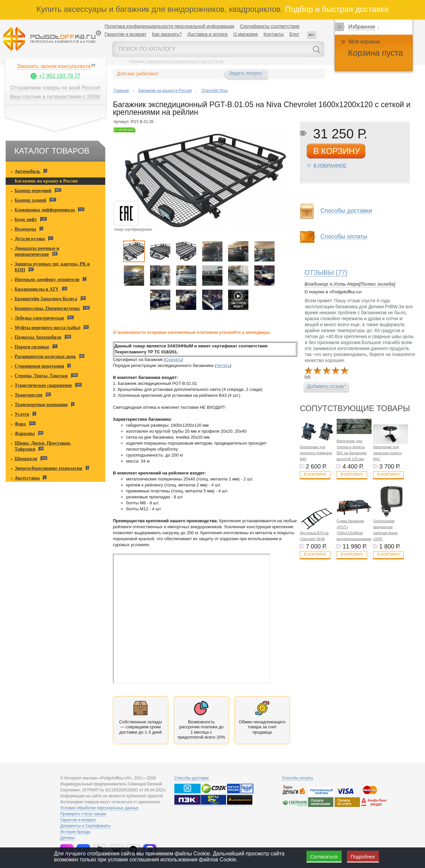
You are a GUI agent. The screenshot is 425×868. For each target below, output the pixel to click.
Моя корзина (364, 42)
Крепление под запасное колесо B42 (387, 453)
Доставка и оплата (208, 34)
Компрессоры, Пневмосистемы (47, 308)
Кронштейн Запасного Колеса (46, 299)
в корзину (337, 151)
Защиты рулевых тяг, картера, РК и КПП (52, 267)
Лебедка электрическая (39, 318)
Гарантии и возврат (126, 34)
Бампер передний (33, 191)
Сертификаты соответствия (269, 26)
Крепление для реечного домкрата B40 (316, 453)
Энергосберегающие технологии (48, 468)
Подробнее (363, 857)
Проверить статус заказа (83, 814)
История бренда (75, 832)
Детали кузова (30, 239)
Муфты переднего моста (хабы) (47, 328)
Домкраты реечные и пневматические (37, 251)
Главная (121, 91)
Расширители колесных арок (45, 357)
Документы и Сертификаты (85, 826)
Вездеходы (25, 229)
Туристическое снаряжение (43, 385)
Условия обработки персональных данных (99, 808)
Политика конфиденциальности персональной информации (169, 26)
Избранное (362, 27)
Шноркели (26, 459)
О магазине (245, 34)
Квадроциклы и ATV (37, 289)
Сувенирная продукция (39, 366)
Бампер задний (30, 200)
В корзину (315, 474)
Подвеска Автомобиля (38, 337)
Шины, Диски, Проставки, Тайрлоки (43, 446)
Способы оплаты (344, 237)
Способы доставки (346, 211)
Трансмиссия (29, 395)
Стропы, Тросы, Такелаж (41, 376)
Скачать (173, 360)
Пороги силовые (32, 347)
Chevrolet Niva (214, 91)
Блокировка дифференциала (45, 210)
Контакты (274, 34)
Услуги (22, 414)
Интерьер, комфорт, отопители (47, 280)
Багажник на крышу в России (46, 181)
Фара (20, 424)
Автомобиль (27, 171)
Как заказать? (167, 34)
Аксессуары (27, 478)
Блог (294, 34)
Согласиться (324, 857)
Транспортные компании (41, 405)
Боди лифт (26, 219)
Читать (223, 365)
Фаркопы (25, 434)
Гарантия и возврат (78, 820)
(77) (326, 272)
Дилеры (67, 838)
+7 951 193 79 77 (60, 76)
